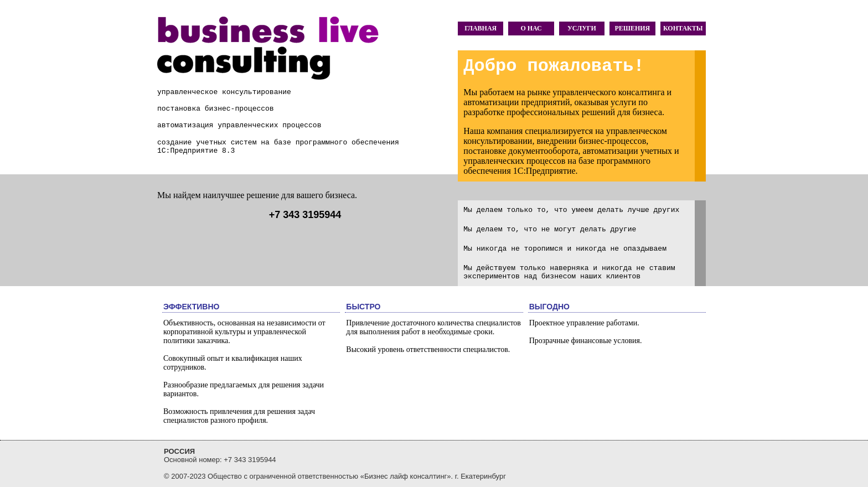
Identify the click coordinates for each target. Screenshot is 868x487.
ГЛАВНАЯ (480, 28)
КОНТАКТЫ (683, 28)
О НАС (531, 28)
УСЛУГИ (582, 28)
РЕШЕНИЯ (632, 28)
